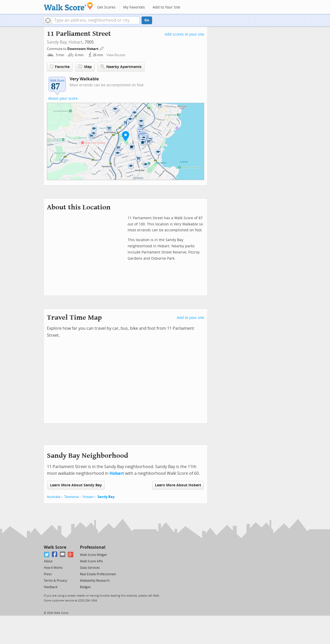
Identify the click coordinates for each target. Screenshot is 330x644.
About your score (63, 99)
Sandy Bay (106, 497)
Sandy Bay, (57, 42)
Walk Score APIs (91, 561)
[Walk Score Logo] (68, 6)
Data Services (90, 568)
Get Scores (106, 7)
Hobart (76, 42)
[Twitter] (47, 554)
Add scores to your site (184, 34)
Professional (93, 547)
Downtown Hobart (83, 49)
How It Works (53, 568)
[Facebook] (55, 554)
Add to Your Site (166, 7)
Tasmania (71, 497)
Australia (54, 497)
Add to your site (191, 318)
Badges (85, 587)
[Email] (63, 554)
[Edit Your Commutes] (102, 48)
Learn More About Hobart (178, 485)
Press (48, 574)
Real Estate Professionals (98, 574)
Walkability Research (95, 581)
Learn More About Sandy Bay (76, 485)
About (48, 561)
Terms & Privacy (55, 581)
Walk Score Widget (93, 555)
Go (147, 20)
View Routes (116, 55)
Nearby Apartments (121, 67)
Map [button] (85, 67)
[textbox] (96, 20)
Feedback (51, 587)
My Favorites (134, 7)
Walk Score (55, 547)
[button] (48, 20)
